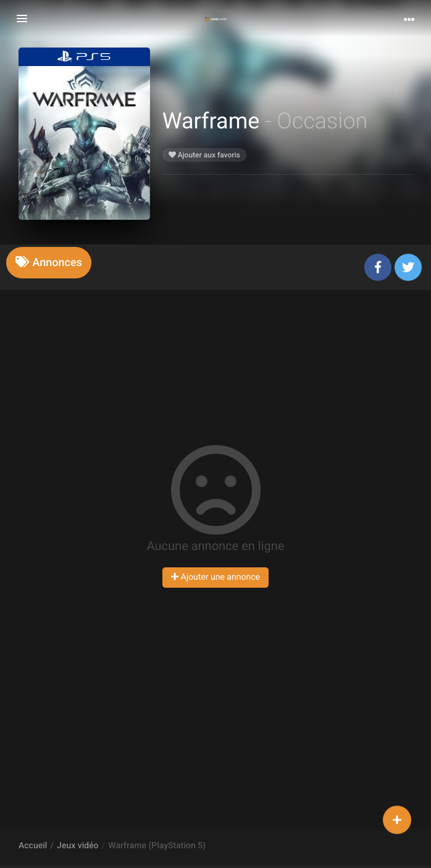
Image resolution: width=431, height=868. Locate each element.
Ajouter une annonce (215, 577)
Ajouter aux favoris (204, 155)
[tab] (49, 263)
